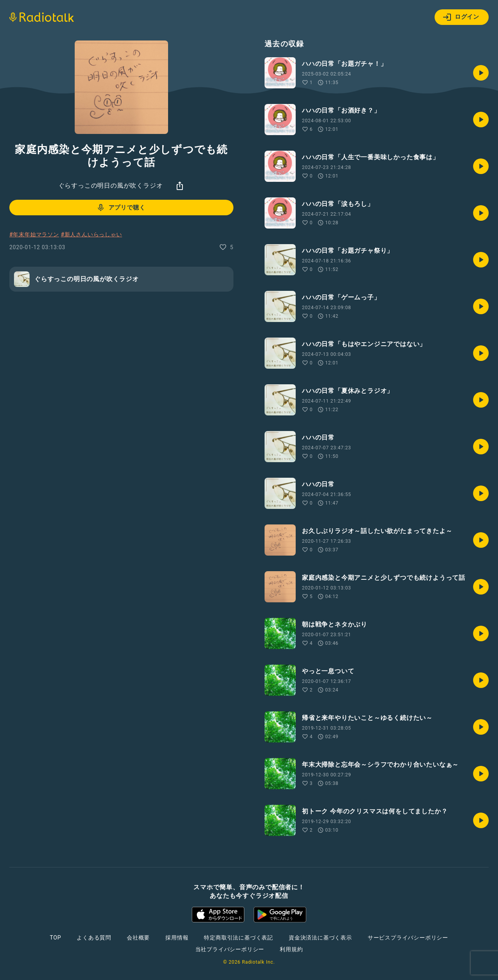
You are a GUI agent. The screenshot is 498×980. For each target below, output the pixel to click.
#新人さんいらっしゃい (91, 234)
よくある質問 (94, 938)
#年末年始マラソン (34, 234)
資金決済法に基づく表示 (320, 938)
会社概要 (138, 938)
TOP (55, 938)
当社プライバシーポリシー (230, 949)
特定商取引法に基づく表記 (238, 938)
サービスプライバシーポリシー (408, 938)
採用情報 (177, 938)
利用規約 (291, 949)
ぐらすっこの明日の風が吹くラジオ (111, 186)
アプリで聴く (121, 208)
